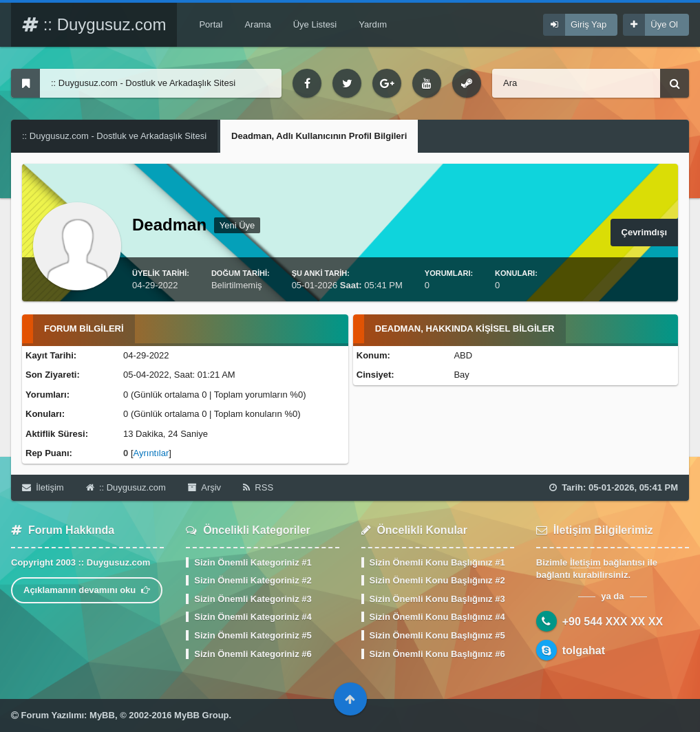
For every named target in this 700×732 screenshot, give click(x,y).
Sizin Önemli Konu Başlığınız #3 (437, 599)
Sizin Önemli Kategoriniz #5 (253, 635)
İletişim (43, 487)
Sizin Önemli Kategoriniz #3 (253, 599)
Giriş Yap (588, 24)
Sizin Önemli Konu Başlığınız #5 (437, 635)
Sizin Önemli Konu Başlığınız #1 (437, 562)
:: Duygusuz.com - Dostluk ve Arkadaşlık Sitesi (114, 136)
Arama (257, 24)
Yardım (373, 24)
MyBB (102, 715)
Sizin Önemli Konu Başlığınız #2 (437, 580)
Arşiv (204, 487)
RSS (258, 487)
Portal (211, 24)
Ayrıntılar (151, 453)
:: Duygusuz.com (94, 24)
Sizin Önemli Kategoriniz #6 (253, 654)
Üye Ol (664, 24)
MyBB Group (201, 715)
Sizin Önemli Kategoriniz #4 (253, 617)
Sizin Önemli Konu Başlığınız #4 (437, 617)
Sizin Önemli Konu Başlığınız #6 (437, 654)
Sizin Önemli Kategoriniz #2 (253, 580)
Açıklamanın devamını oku (87, 590)
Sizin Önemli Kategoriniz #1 (253, 562)
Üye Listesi (315, 24)
